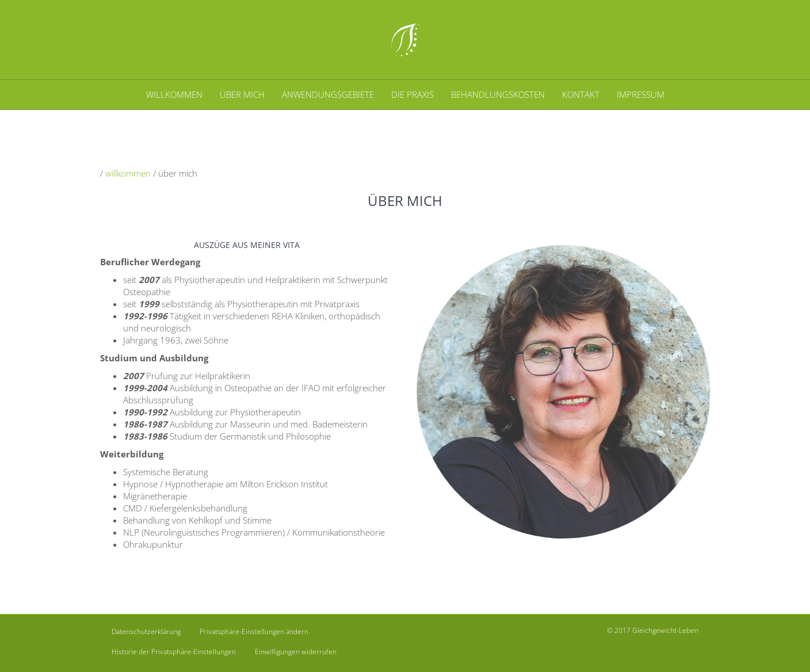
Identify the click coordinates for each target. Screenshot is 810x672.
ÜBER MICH (242, 94)
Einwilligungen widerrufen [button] (296, 652)
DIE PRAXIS (412, 94)
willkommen (128, 173)
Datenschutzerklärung (146, 631)
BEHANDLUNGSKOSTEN (498, 94)
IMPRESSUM (641, 94)
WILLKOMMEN (174, 94)
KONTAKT (581, 94)
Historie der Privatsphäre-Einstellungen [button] (174, 652)
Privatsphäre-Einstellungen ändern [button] (254, 631)
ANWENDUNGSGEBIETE (328, 94)
